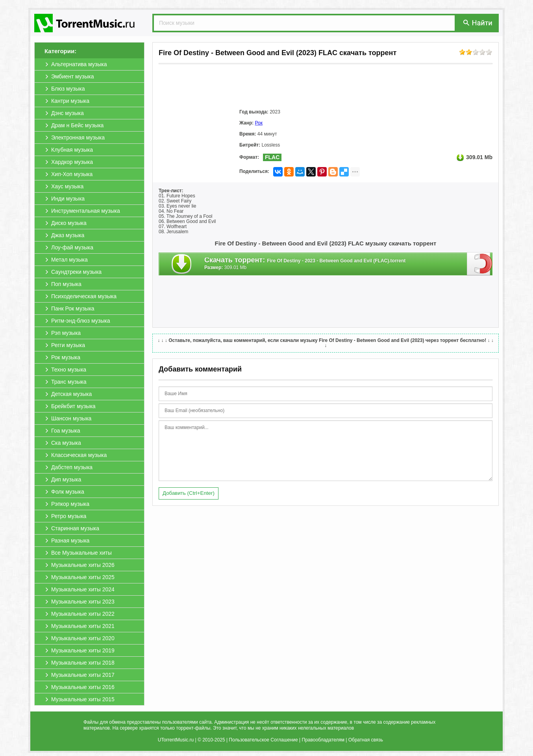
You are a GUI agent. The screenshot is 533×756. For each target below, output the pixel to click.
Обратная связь (366, 740)
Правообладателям (323, 740)
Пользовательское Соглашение (263, 740)
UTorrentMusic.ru (176, 740)
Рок (259, 123)
